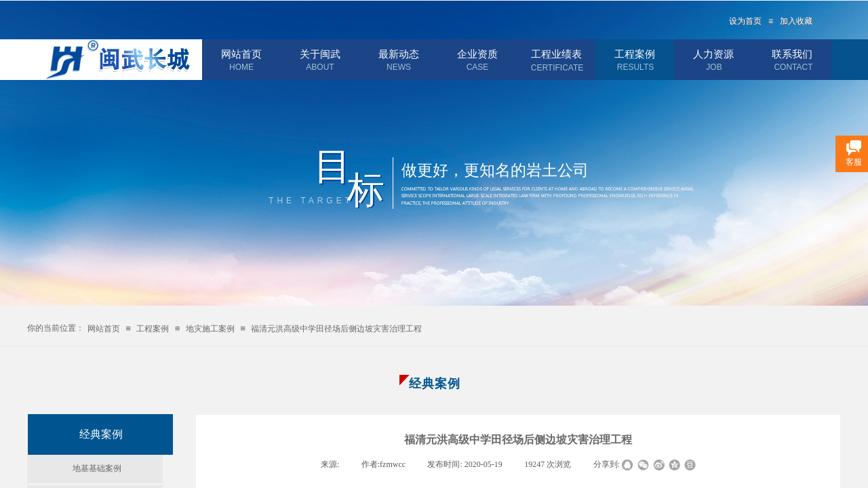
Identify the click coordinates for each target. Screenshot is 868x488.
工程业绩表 (556, 54)
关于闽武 (320, 54)
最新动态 (399, 54)
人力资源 (713, 54)
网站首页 (241, 54)
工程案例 (635, 54)
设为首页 (745, 21)
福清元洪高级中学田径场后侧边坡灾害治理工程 (336, 329)
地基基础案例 (97, 468)
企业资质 (477, 54)
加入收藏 (796, 21)
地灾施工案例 (210, 329)
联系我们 (792, 54)
